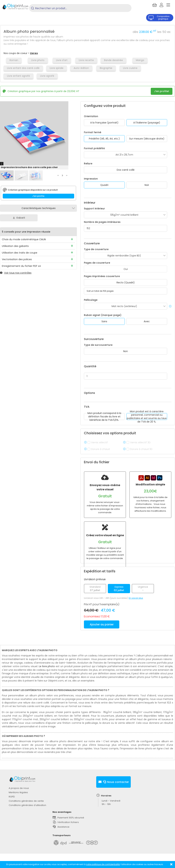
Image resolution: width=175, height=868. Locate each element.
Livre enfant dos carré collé (23, 68)
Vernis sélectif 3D (140, 442)
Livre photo (38, 60)
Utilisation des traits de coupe (20, 253)
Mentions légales (18, 799)
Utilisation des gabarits (15, 246)
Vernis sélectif (99, 442)
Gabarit (19, 218)
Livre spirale (57, 68)
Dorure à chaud (100, 449)
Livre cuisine (130, 68)
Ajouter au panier (102, 631)
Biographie (106, 68)
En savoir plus (136, 605)
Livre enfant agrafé (18, 76)
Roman (14, 60)
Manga (140, 60)
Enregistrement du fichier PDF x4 (21, 266)
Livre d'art (62, 60)
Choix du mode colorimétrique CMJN (24, 239)
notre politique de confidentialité (103, 864)
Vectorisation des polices (17, 259)
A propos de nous (19, 795)
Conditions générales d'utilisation (27, 812)
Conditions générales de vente (26, 808)
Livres (34, 53)
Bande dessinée (113, 60)
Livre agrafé (47, 76)
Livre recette (86, 60)
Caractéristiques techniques (39, 208)
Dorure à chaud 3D (141, 449)
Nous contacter (113, 789)
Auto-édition (81, 68)
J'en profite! (162, 91)
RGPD (12, 803)
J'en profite (38, 196)
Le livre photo (47, 673)
